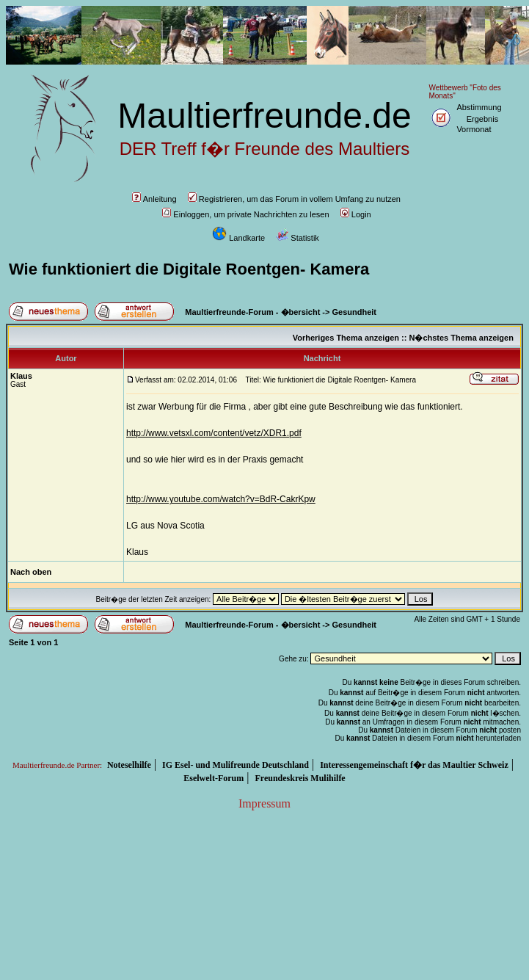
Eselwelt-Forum (214, 778)
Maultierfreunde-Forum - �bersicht (252, 312)
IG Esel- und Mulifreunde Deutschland (236, 765)
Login (356, 214)
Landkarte (238, 238)
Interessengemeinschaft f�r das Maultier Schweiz (414, 765)
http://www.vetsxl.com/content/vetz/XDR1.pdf (214, 433)
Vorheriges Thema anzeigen (346, 338)
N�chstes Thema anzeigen (461, 338)
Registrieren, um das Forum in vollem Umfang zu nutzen (294, 199)
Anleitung (154, 199)
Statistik (298, 238)
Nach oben (31, 572)
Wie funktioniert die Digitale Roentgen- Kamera (189, 269)
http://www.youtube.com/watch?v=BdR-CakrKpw (221, 499)
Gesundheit (355, 312)
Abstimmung (479, 107)
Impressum (264, 803)
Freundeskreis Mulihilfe (300, 778)
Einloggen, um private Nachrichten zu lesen (245, 214)
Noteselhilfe (129, 765)
